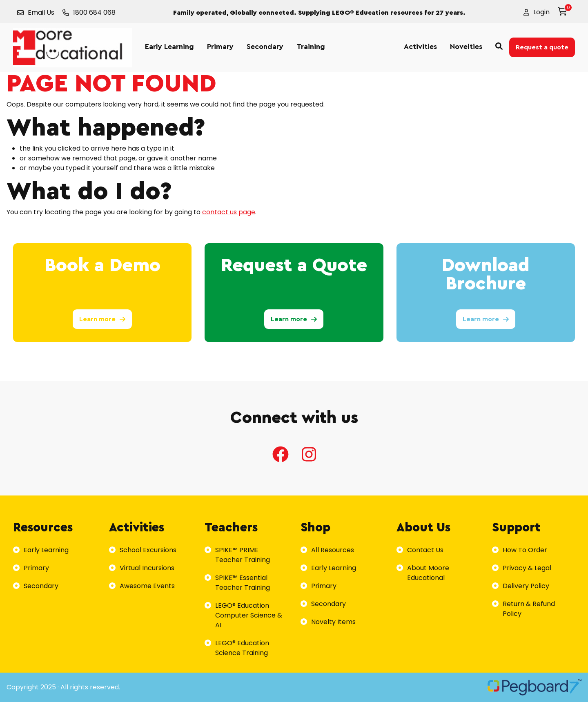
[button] (537, 12)
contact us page (229, 212)
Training (311, 47)
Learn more (102, 319)
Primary (220, 47)
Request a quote (542, 47)
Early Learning (169, 47)
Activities (420, 47)
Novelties (466, 47)
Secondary (265, 47)
